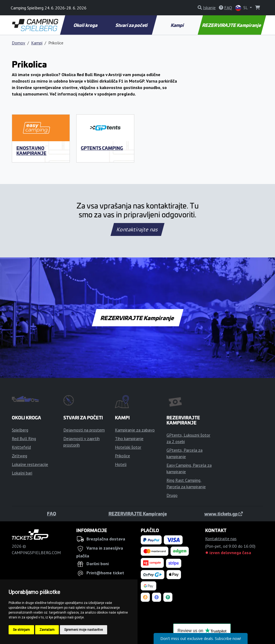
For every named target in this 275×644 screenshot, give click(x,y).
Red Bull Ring (24, 438)
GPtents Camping (102, 148)
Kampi (178, 25)
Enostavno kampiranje (31, 151)
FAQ (52, 514)
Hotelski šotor (128, 447)
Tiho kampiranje (129, 438)
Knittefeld (21, 447)
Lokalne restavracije (30, 464)
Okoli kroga (86, 25)
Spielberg (20, 430)
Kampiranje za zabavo (135, 430)
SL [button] (242, 8)
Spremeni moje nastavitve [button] (84, 630)
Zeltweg (19, 456)
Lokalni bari (22, 473)
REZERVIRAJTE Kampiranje (232, 25)
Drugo (172, 495)
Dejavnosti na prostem (84, 430)
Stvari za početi (132, 25)
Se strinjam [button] (21, 630)
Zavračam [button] (47, 630)
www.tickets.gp (224, 514)
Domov (19, 43)
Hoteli (121, 464)
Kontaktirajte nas (137, 229)
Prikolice (122, 456)
